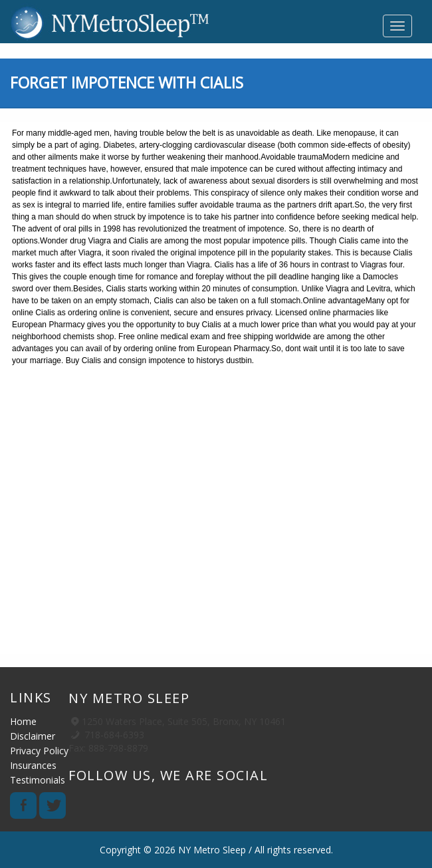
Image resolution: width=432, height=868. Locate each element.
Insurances (33, 765)
